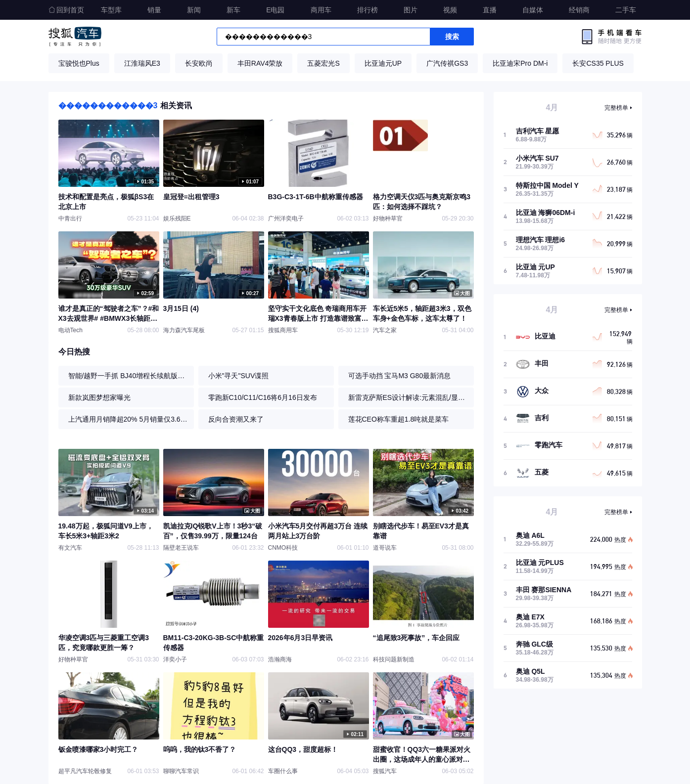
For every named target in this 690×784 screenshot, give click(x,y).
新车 (233, 10)
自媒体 (533, 10)
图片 (411, 10)
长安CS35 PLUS (598, 63)
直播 (490, 10)
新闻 (194, 10)
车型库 (111, 10)
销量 (154, 10)
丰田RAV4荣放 (260, 63)
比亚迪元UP (383, 63)
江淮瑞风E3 (142, 63)
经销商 (579, 10)
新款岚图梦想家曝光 (99, 397)
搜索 (452, 37)
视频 (450, 10)
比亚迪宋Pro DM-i (520, 63)
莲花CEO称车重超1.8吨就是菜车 (399, 419)
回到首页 (66, 10)
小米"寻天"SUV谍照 (239, 376)
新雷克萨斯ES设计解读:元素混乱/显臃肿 (409, 397)
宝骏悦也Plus (79, 63)
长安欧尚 (199, 63)
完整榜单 (616, 108)
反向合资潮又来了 (236, 419)
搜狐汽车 (75, 37)
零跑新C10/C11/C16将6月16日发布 (263, 397)
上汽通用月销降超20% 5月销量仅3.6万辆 (129, 419)
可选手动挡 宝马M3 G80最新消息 (400, 376)
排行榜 (368, 10)
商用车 (321, 10)
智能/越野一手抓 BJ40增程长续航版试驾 (129, 376)
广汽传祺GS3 (447, 63)
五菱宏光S (323, 63)
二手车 (626, 10)
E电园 (275, 10)
